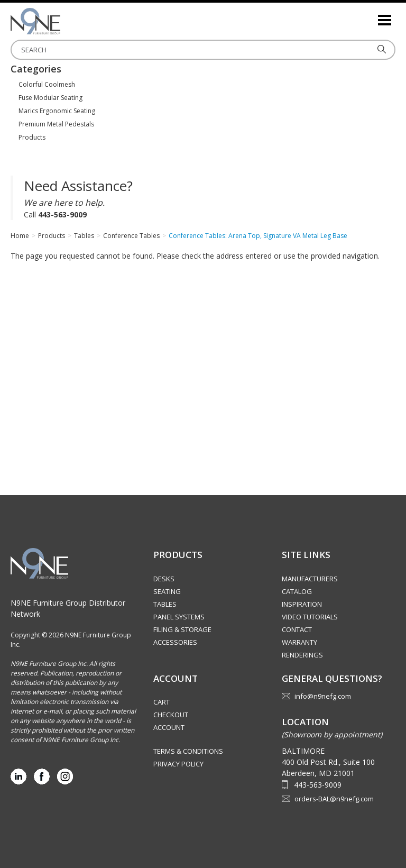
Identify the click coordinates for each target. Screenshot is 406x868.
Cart (162, 702)
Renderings (302, 655)
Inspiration (302, 604)
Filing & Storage (182, 629)
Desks (164, 579)
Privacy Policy (178, 764)
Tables (165, 604)
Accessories (175, 642)
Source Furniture (63, 21)
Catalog (297, 591)
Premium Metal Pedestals (56, 124)
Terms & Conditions (188, 751)
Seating (167, 591)
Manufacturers (310, 579)
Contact (297, 629)
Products (32, 137)
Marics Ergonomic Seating (57, 111)
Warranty (299, 642)
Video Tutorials (310, 617)
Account (169, 727)
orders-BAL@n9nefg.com (334, 799)
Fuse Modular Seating (50, 98)
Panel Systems (179, 617)
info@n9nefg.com (323, 696)
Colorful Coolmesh (47, 84)
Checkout (171, 715)
